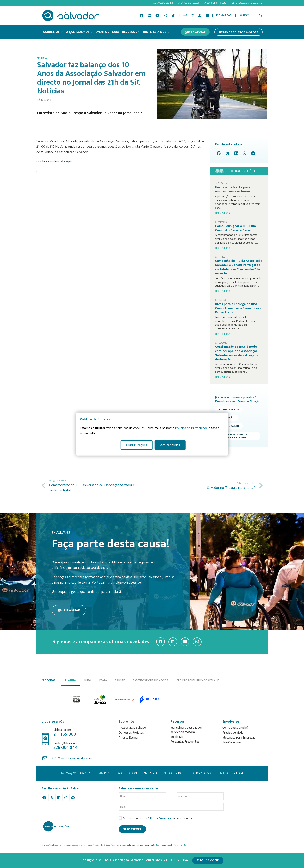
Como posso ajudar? (236, 728)
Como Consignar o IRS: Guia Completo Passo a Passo (235, 228)
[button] (261, 16)
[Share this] (220, 153)
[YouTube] (157, 16)
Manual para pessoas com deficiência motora (187, 730)
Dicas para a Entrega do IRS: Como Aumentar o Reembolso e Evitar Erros (238, 308)
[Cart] (207, 16)
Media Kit (177, 737)
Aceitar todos (170, 445)
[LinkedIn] (149, 16)
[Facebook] (141, 16)
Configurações (137, 445)
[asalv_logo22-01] (71, 16)
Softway (157, 845)
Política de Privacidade (160, 818)
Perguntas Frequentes (185, 742)
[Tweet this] (228, 153)
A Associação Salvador (133, 728)
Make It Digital (180, 845)
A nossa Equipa (128, 738)
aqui (69, 161)
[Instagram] (165, 16)
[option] (76, 699)
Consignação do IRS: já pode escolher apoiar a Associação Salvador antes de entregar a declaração (237, 353)
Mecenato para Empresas (239, 738)
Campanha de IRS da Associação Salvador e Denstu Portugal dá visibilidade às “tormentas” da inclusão (239, 267)
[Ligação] (185, 16)
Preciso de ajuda (233, 733)
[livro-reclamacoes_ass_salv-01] (56, 826)
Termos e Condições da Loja (71, 845)
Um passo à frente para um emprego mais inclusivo (235, 190)
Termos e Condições (50, 845)
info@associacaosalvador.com (72, 759)
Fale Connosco (232, 743)
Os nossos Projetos (131, 733)
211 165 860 (65, 734)
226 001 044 (66, 748)
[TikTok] (173, 16)
